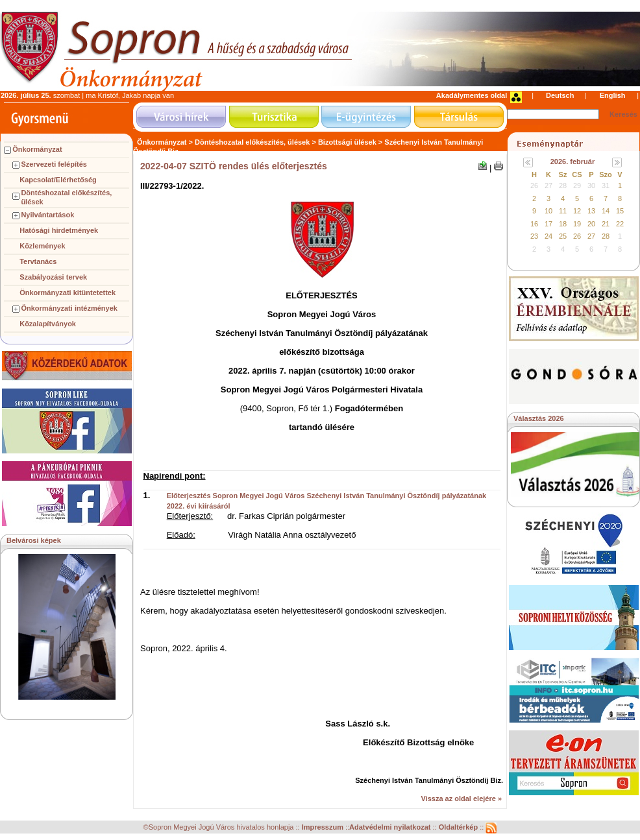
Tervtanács (38, 261)
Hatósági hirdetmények (59, 230)
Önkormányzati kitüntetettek (68, 293)
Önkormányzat (37, 149)
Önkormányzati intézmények (69, 308)
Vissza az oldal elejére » (461, 798)
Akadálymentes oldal (472, 95)
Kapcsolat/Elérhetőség (58, 180)
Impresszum (324, 828)
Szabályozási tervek (53, 277)
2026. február (572, 162)
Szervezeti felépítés (54, 164)
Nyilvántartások (47, 215)
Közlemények (42, 246)
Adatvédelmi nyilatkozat (390, 828)
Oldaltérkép (460, 828)
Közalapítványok (48, 324)
